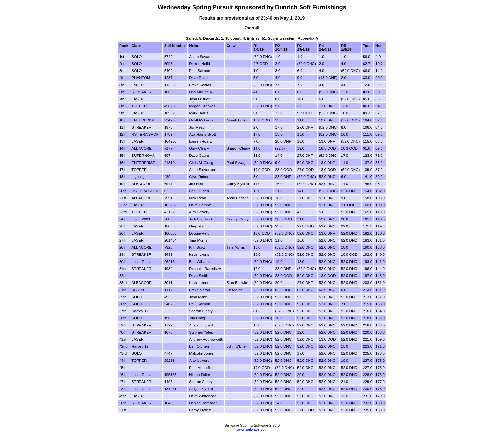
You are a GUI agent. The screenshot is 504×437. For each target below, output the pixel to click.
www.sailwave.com (252, 429)
